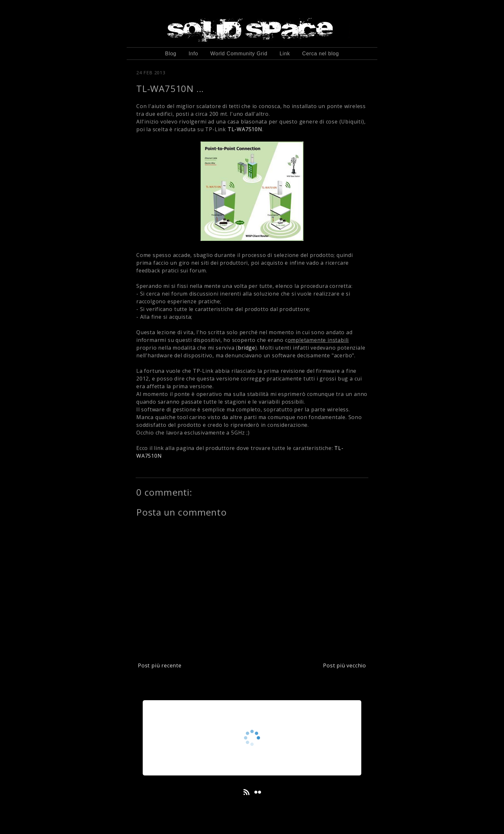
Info (194, 54)
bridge (247, 348)
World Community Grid (239, 54)
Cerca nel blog (320, 54)
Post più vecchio (345, 665)
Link (285, 54)
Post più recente (160, 665)
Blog (171, 54)
